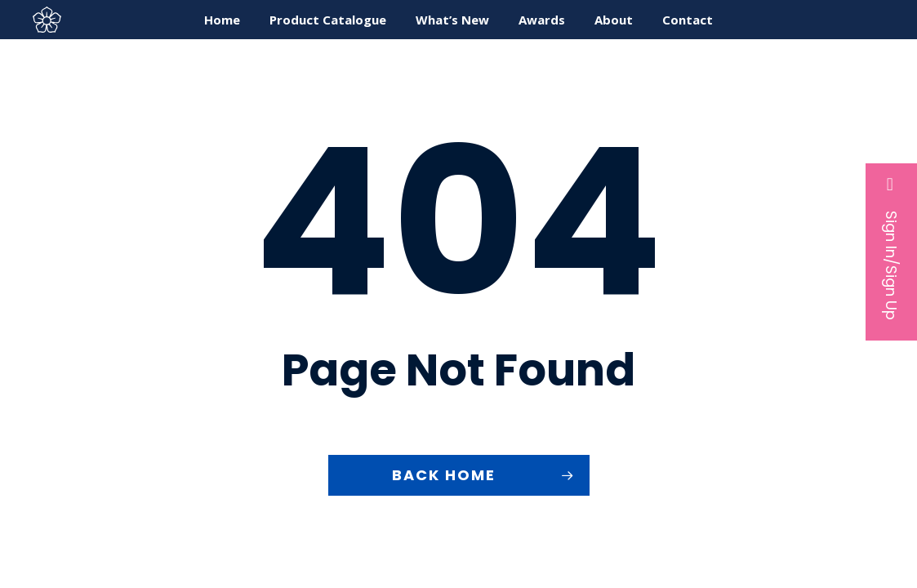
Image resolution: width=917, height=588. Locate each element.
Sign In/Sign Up (891, 247)
